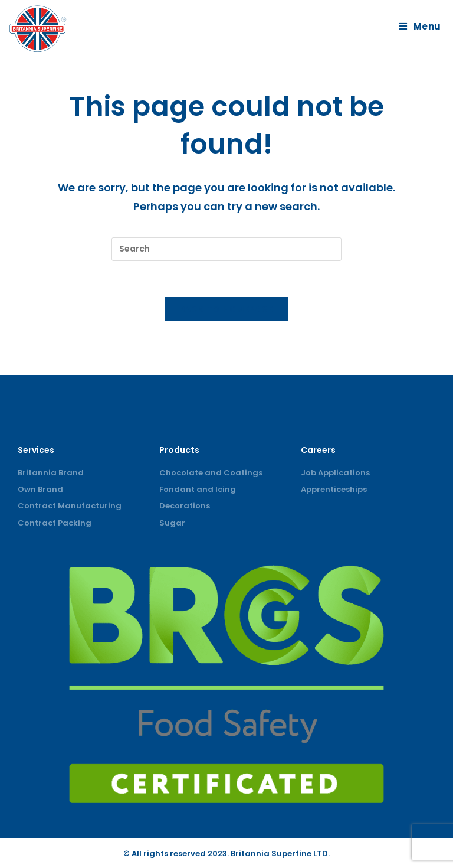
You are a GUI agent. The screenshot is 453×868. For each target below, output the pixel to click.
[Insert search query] (226, 249)
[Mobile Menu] (422, 26)
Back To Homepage (227, 309)
